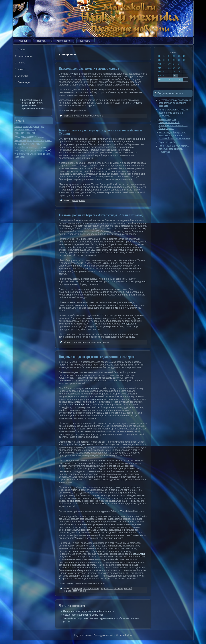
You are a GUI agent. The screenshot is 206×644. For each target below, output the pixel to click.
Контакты (85, 41)
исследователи (25, 137)
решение (36, 144)
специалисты (34, 150)
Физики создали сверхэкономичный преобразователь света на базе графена (173, 124)
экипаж (45, 154)
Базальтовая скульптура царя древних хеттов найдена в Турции (101, 132)
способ (47, 151)
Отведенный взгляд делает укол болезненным (89, 611)
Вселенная (18, 127)
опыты (30, 141)
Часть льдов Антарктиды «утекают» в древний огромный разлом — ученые (174, 135)
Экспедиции (24, 82)
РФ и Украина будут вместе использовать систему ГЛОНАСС (174, 149)
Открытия (23, 76)
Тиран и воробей (168, 142)
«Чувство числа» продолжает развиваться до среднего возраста (175, 103)
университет (22, 154)
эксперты (20, 157)
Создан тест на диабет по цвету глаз (83, 615)
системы (20, 151)
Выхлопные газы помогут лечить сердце (89, 69)
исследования (129, 324)
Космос (22, 69)
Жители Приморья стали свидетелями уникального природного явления (33, 104)
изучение (20, 130)
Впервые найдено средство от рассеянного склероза (97, 357)
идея (43, 127)
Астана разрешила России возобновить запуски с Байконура (173, 113)
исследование (25, 133)
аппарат (27, 126)
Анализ (22, 63)
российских (21, 147)
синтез (42, 147)
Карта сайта (63, 41)
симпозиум (33, 148)
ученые (35, 154)
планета (37, 140)
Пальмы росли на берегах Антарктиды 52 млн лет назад (101, 215)
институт (31, 129)
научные (21, 140)
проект (47, 140)
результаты (22, 144)
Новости (42, 41)
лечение (40, 137)
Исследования (25, 56)
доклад (36, 126)
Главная (22, 41)
